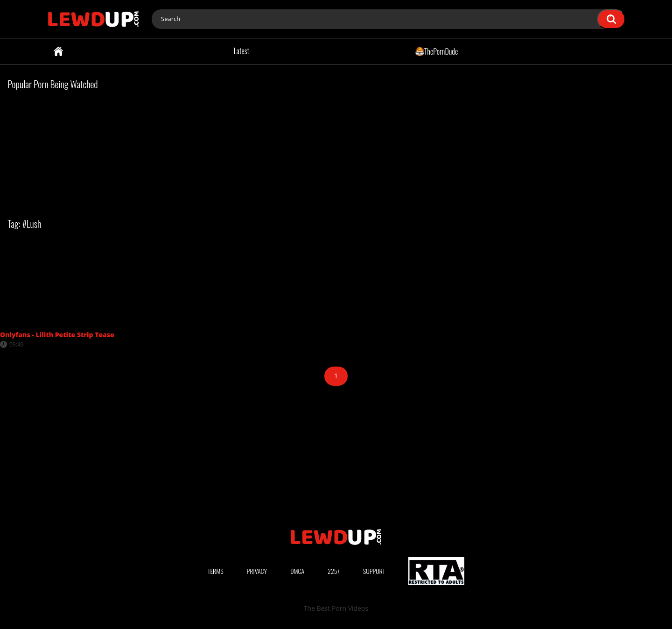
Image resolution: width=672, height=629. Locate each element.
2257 (334, 571)
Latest (241, 51)
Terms (216, 571)
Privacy (257, 571)
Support (374, 571)
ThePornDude (437, 51)
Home (58, 51)
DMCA (297, 571)
